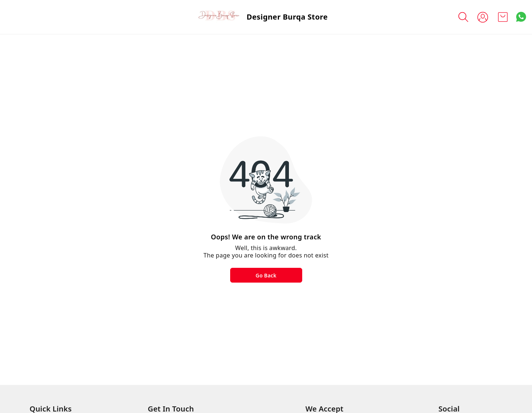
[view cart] (503, 17)
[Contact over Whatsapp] (521, 17)
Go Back (266, 275)
